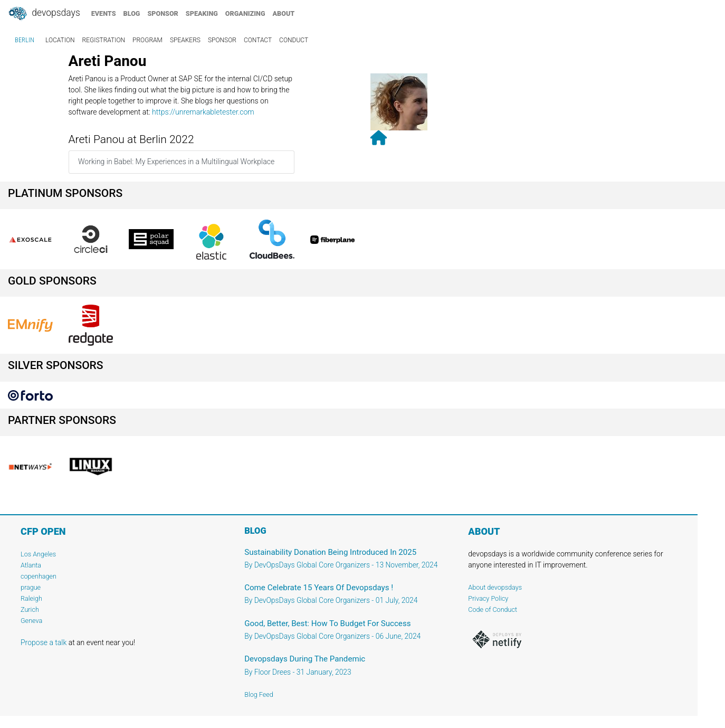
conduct (294, 40)
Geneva (31, 621)
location (60, 40)
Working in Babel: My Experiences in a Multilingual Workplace (176, 162)
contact (258, 40)
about (284, 13)
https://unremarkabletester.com (203, 112)
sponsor (163, 13)
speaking (202, 13)
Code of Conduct (493, 609)
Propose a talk (44, 642)
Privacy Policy (488, 598)
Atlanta (31, 565)
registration (104, 40)
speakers (185, 40)
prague (31, 587)
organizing (245, 13)
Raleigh (31, 598)
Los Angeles (38, 554)
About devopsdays (495, 587)
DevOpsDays (44, 14)
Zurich (30, 609)
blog (132, 13)
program (147, 40)
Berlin (25, 40)
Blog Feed (259, 694)
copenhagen (39, 576)
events (104, 13)
